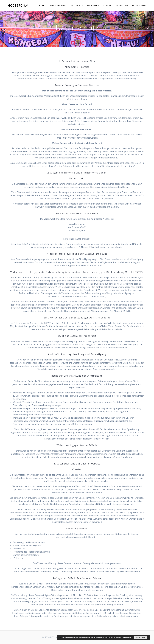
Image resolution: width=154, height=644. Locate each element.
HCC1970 (18, 5)
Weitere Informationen (124, 637)
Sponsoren (93, 5)
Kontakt (108, 5)
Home (41, 5)
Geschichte (77, 5)
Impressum (122, 5)
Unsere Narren (56, 5)
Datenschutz (139, 5)
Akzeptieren (141, 637)
